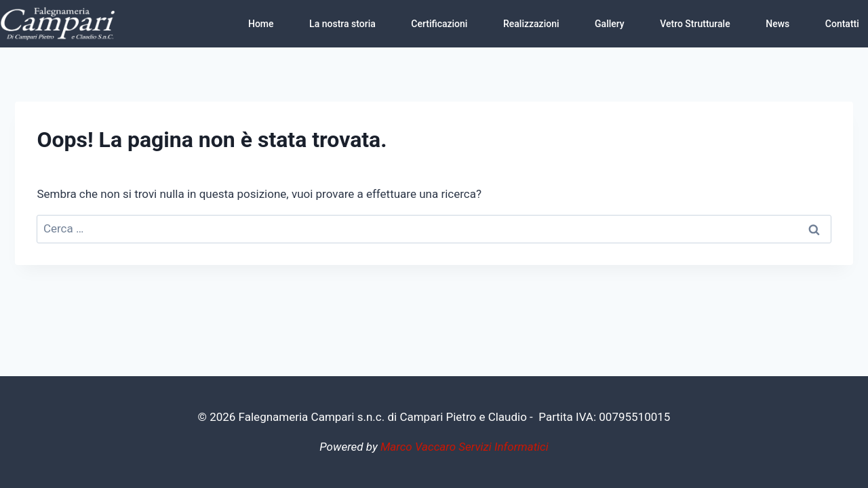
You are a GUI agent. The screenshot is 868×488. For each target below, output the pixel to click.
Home (261, 24)
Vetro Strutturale (695, 24)
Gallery (610, 24)
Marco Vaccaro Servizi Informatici (465, 447)
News (777, 24)
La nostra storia (342, 24)
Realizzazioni (531, 24)
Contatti (842, 24)
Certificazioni (439, 24)
